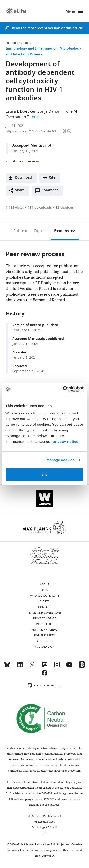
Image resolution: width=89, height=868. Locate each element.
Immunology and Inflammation (32, 49)
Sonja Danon (49, 111)
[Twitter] (32, 667)
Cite (52, 178)
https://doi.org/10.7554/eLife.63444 (34, 131)
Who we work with (44, 596)
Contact (44, 607)
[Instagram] (57, 667)
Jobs (44, 590)
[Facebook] (45, 675)
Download (23, 178)
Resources (44, 641)
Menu (70, 12)
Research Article (19, 43)
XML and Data (44, 647)
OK (44, 475)
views (15, 208)
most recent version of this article (55, 28)
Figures (41, 231)
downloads (40, 208)
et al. (37, 117)
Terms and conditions (44, 613)
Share (20, 190)
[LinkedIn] (20, 667)
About (45, 584)
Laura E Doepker (21, 111)
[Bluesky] (7, 667)
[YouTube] (69, 667)
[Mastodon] (45, 667)
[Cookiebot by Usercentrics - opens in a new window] (63, 389)
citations (65, 208)
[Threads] (82, 667)
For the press (44, 635)
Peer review (65, 231)
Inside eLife (44, 624)
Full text (21, 231)
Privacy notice (44, 618)
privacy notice (66, 441)
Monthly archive (45, 630)
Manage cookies (60, 460)
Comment (51, 191)
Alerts (44, 601)
